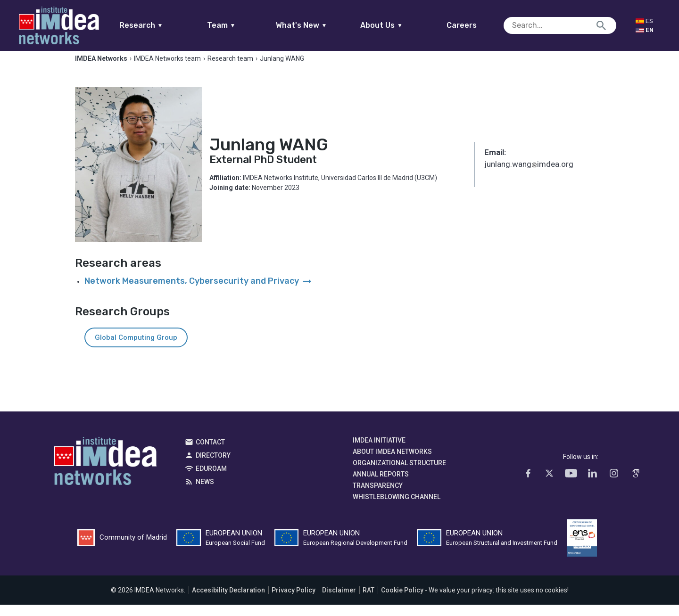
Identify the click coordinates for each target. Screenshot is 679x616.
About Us (400, 25)
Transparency (378, 497)
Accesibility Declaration (228, 601)
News (205, 493)
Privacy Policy (294, 601)
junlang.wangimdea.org (529, 177)
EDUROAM (211, 480)
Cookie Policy (402, 601)
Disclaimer (339, 601)
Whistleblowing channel (397, 508)
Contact (210, 453)
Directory (213, 467)
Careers (480, 25)
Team (239, 25)
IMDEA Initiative (379, 452)
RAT (368, 601)
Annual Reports (381, 485)
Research (159, 25)
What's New (319, 25)
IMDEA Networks (105, 475)
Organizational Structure (399, 474)
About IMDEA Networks (392, 463)
